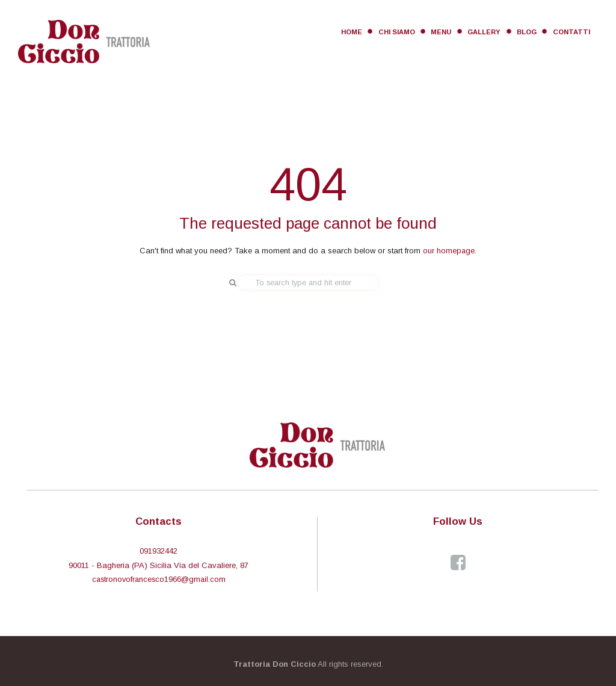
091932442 (159, 550)
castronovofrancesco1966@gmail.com (159, 579)
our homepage (449, 251)
